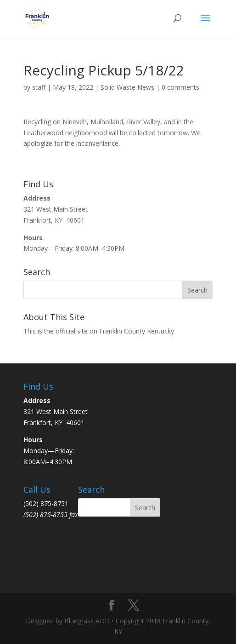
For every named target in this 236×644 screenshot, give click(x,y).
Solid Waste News (127, 87)
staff (39, 87)
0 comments (180, 87)
